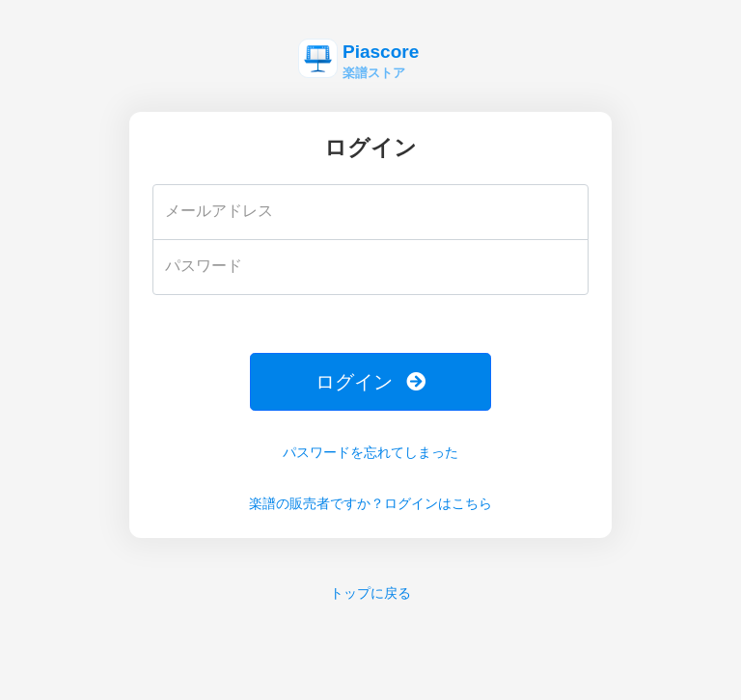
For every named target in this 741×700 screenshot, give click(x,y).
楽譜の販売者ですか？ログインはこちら (370, 503)
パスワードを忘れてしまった (370, 452)
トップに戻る (370, 593)
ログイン (370, 382)
